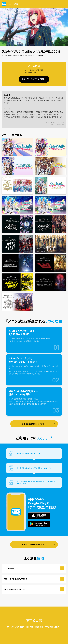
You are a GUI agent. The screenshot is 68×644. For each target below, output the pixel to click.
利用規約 (30, 627)
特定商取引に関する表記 (44, 627)
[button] (65, 4)
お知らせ (10, 627)
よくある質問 (20, 627)
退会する (58, 627)
